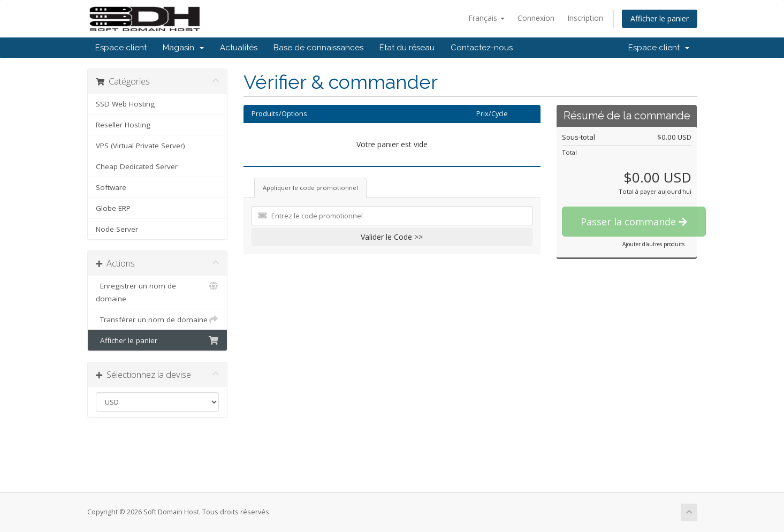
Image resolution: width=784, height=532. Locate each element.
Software (111, 187)
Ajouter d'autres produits (653, 244)
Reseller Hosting (123, 125)
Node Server (117, 229)
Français (486, 18)
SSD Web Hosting (125, 104)
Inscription (585, 18)
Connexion (536, 18)
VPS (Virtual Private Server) (140, 146)
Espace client (121, 48)
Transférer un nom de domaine (158, 320)
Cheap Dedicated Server (137, 166)
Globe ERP (113, 208)
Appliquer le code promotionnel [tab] (310, 188)
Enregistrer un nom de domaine (158, 291)
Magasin (183, 48)
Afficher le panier (660, 18)
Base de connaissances (318, 48)
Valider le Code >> (392, 237)
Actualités (239, 48)
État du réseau (407, 48)
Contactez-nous (482, 48)
